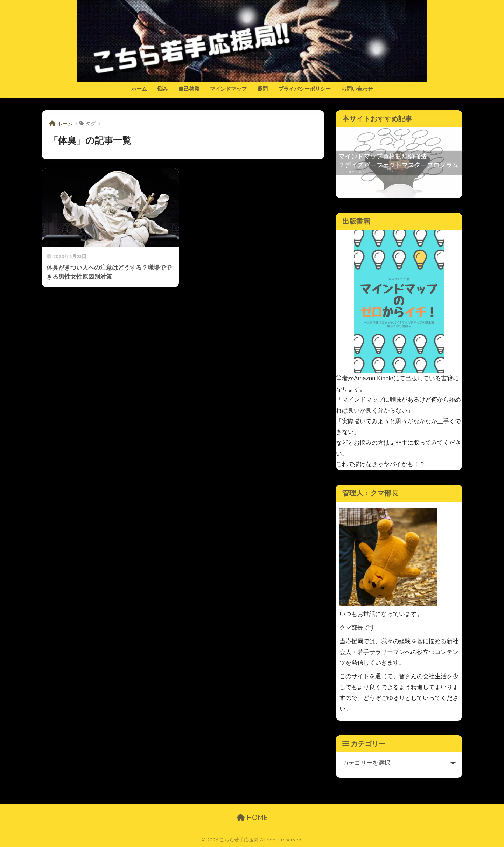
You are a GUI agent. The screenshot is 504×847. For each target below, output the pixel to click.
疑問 (262, 89)
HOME (252, 817)
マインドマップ (228, 89)
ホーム (139, 89)
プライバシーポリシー (304, 89)
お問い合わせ (357, 89)
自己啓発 (189, 89)
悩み (163, 89)
